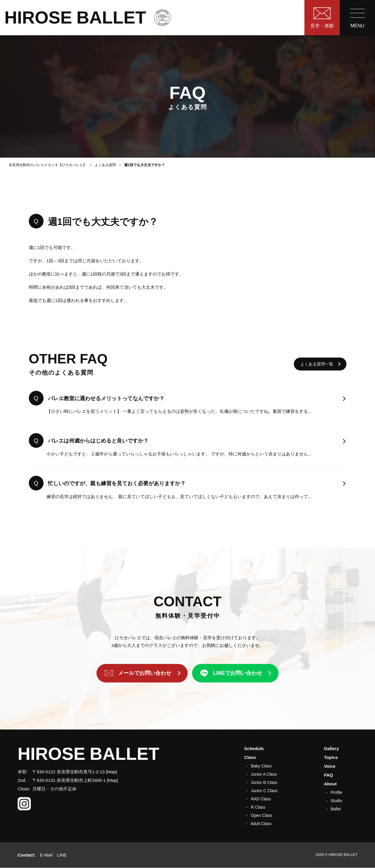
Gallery (331, 748)
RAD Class (261, 799)
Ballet (336, 809)
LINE (62, 855)
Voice (330, 766)
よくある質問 (105, 165)
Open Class (262, 815)
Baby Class (261, 766)
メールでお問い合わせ (144, 673)
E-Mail (46, 855)
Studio (336, 801)
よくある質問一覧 (317, 364)
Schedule (254, 748)
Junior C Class (264, 791)
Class (250, 757)
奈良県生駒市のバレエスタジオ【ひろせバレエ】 (48, 165)
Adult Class (261, 824)
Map (111, 772)
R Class (258, 807)
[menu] (357, 18)
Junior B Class (264, 782)
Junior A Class (264, 774)
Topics (331, 757)
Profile (336, 792)
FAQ (328, 775)
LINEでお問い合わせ (238, 673)
